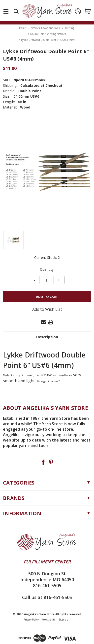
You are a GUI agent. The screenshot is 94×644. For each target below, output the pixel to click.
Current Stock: (47, 258)
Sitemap (63, 620)
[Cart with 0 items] (88, 11)
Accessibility (49, 620)
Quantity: (47, 269)
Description (47, 337)
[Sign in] (78, 11)
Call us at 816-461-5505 (47, 597)
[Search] (16, 11)
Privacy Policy (31, 620)
